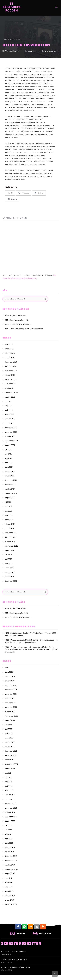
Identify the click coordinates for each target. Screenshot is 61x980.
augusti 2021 (10, 445)
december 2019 (11, 533)
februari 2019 (10, 572)
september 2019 (11, 546)
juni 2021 (8, 454)
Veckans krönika (12, 51)
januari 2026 (10, 357)
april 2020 (9, 515)
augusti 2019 (10, 550)
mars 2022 (9, 414)
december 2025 (11, 362)
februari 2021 (10, 471)
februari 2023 (10, 375)
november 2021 (11, 432)
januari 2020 (10, 528)
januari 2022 (10, 423)
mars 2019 (9, 568)
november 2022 (11, 384)
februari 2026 (10, 353)
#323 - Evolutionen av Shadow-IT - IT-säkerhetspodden (27, 633)
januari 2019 (10, 577)
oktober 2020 (10, 489)
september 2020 (11, 493)
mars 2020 (9, 520)
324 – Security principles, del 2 (17, 320)
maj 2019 (8, 559)
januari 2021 (10, 476)
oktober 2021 (10, 436)
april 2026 (9, 344)
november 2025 (11, 366)
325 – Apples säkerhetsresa (16, 315)
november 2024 (11, 371)
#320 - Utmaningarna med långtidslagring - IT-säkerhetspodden (30, 640)
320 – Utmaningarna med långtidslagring (21, 642)
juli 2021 (8, 450)
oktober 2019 (10, 542)
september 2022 (11, 393)
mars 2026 (9, 349)
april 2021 (9, 463)
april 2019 (9, 563)
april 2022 (9, 410)
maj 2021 (8, 458)
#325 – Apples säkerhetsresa (14, 951)
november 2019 (11, 537)
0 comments (50, 51)
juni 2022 (8, 401)
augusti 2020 (10, 498)
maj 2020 (8, 511)
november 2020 (11, 485)
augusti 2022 (10, 397)
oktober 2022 (10, 388)
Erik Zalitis (32, 51)
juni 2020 (8, 506)
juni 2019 (8, 555)
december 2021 (11, 428)
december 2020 (11, 480)
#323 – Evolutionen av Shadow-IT (18, 324)
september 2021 (11, 441)
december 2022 (11, 379)
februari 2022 (10, 419)
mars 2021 (9, 467)
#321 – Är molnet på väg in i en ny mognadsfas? (24, 329)
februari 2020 (10, 524)
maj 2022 (8, 406)
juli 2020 (8, 502)
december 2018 (11, 581)
